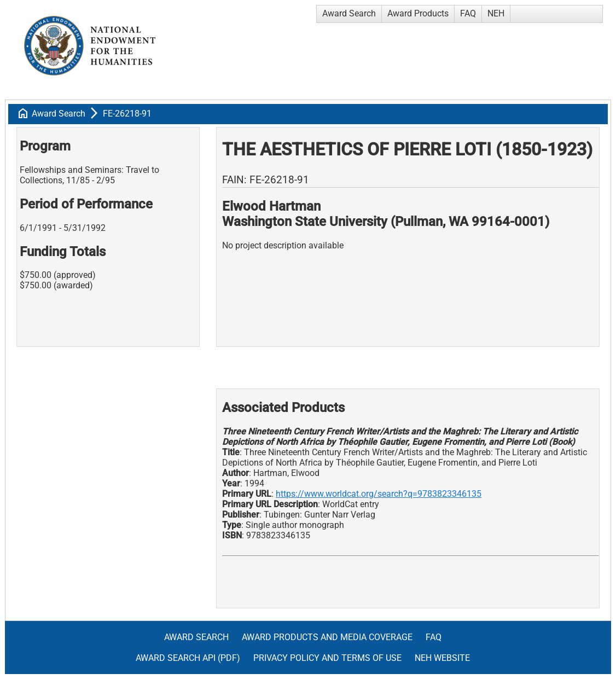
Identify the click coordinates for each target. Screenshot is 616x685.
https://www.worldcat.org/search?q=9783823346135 (379, 494)
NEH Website (442, 658)
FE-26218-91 (127, 114)
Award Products (418, 13)
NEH (496, 13)
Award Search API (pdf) (188, 658)
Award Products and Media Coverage (327, 637)
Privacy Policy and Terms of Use (327, 658)
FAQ (468, 13)
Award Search (349, 13)
